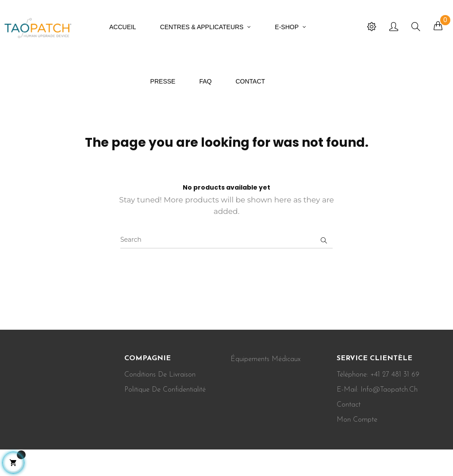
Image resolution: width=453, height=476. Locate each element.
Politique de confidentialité (165, 390)
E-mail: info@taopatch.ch (377, 390)
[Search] (226, 240)
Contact (349, 405)
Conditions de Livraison (160, 375)
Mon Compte (357, 420)
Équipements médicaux (265, 359)
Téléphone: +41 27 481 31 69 (378, 375)
